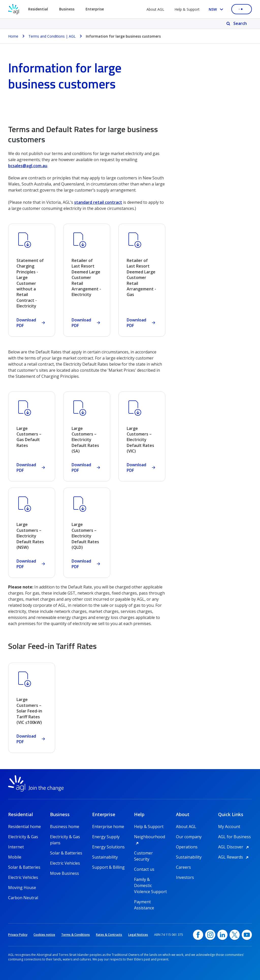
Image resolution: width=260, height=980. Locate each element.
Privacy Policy (18, 935)
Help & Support (187, 9)
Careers (183, 867)
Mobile (15, 857)
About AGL (155, 9)
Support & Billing (108, 867)
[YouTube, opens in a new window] (247, 935)
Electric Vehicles (23, 877)
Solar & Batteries (24, 867)
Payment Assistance (144, 902)
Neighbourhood (151, 837)
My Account (229, 827)
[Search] (237, 24)
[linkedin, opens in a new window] (222, 935)
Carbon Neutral (23, 898)
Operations (187, 847)
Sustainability (105, 857)
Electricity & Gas (23, 837)
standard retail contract (98, 202)
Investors (185, 877)
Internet (16, 847)
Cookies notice (44, 935)
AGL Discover (234, 847)
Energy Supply (106, 837)
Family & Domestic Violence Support (150, 880)
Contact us (144, 869)
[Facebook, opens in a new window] (198, 935)
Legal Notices (138, 935)
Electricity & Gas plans (65, 837)
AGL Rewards (234, 857)
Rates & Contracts (109, 935)
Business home (65, 827)
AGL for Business (234, 837)
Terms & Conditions (76, 935)
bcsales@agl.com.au (28, 166)
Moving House (22, 888)
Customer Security (143, 853)
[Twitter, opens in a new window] (235, 935)
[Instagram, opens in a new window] (210, 935)
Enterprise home (108, 827)
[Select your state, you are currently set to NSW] (217, 9)
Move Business (64, 873)
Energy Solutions (108, 847)
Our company (189, 837)
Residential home (25, 827)
